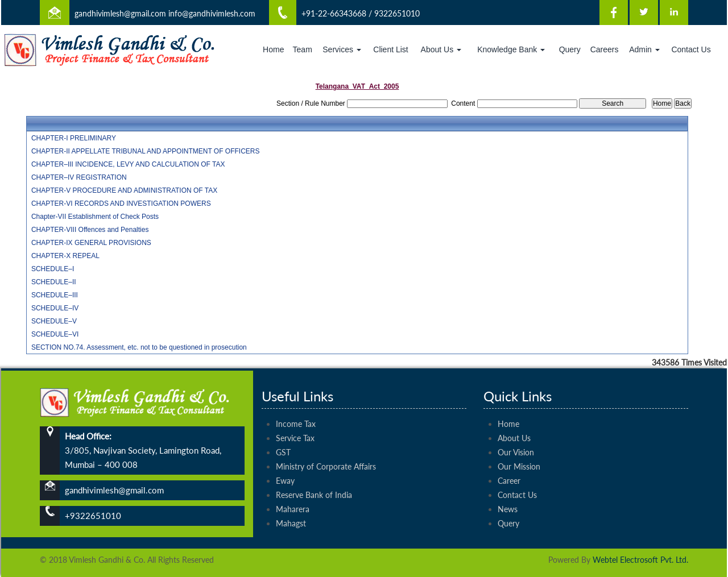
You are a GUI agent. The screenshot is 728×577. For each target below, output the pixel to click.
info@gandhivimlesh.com (212, 13)
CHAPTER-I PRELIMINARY (74, 138)
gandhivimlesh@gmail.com (120, 13)
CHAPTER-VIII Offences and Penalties (90, 230)
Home (273, 49)
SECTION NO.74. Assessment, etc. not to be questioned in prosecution (139, 347)
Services (342, 49)
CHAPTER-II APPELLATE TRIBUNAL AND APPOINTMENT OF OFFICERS (146, 151)
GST (283, 439)
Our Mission (519, 453)
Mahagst (291, 510)
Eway (285, 468)
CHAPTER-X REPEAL (65, 256)
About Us (441, 49)
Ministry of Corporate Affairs (326, 453)
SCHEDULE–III (55, 295)
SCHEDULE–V (54, 321)
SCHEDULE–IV (55, 308)
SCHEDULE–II (54, 282)
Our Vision (516, 439)
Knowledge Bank (511, 49)
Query (570, 49)
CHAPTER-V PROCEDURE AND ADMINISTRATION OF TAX (124, 190)
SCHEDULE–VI (55, 334)
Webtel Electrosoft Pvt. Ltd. (640, 560)
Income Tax (296, 411)
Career (509, 468)
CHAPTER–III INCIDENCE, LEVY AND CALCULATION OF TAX (128, 164)
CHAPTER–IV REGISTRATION (79, 177)
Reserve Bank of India (314, 482)
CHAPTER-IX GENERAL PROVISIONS (91, 243)
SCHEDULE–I (53, 269)
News (508, 496)
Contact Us (691, 49)
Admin (644, 49)
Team (303, 49)
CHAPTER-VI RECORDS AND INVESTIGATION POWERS (121, 204)
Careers (605, 49)
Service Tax (295, 425)
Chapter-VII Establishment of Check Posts (95, 217)
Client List (390, 49)
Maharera (293, 496)
